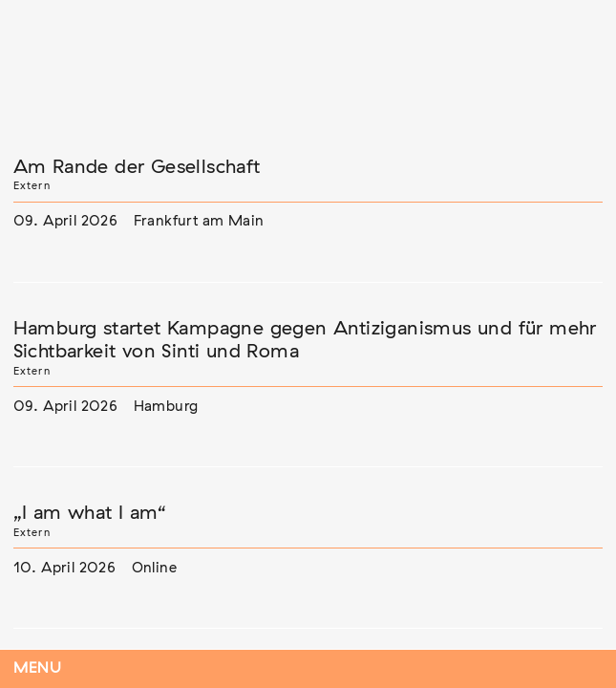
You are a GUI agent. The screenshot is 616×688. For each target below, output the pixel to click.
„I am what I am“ (90, 513)
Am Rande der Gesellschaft (137, 167)
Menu (38, 668)
